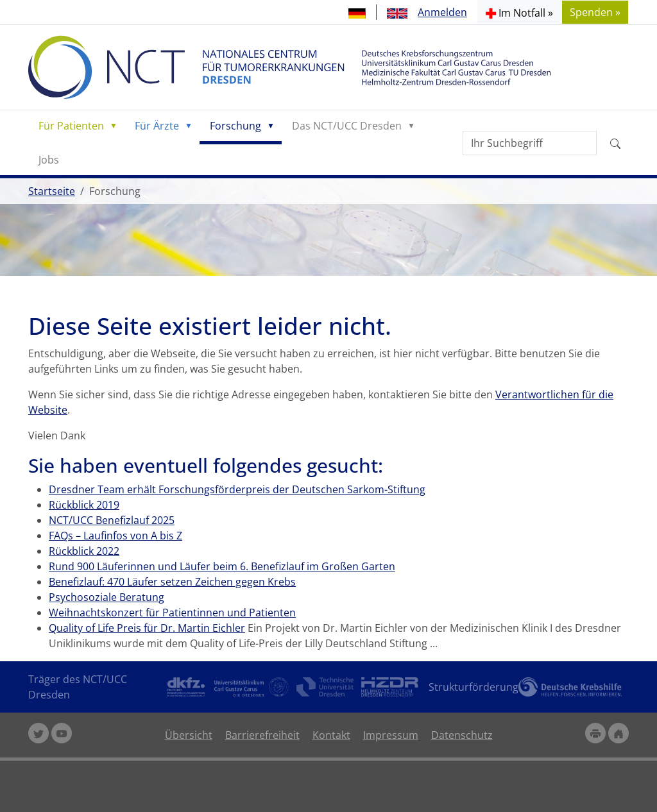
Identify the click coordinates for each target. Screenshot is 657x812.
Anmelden (442, 12)
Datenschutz (462, 735)
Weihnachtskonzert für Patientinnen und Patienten (172, 613)
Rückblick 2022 (84, 551)
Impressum (391, 735)
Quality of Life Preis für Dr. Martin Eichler (147, 628)
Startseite (52, 191)
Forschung (235, 126)
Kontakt (331, 735)
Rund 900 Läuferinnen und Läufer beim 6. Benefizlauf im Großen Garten (222, 566)
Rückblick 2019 (84, 505)
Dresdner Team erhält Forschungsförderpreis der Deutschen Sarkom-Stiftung (237, 489)
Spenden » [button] (595, 12)
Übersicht (189, 735)
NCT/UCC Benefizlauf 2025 (112, 520)
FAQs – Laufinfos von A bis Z (115, 536)
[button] (519, 12)
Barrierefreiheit (262, 735)
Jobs (49, 160)
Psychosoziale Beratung (107, 597)
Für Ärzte (157, 126)
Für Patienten (71, 126)
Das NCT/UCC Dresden (347, 126)
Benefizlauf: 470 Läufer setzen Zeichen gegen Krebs (172, 582)
